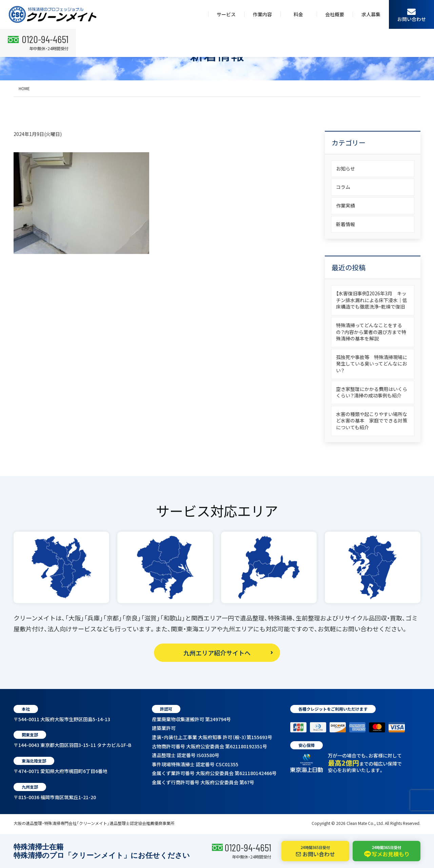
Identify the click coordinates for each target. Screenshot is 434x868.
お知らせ (346, 169)
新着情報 (346, 224)
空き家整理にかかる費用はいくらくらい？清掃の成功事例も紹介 (372, 392)
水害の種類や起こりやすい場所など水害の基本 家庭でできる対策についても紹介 (372, 421)
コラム (343, 187)
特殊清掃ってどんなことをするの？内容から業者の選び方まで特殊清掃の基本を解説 (371, 332)
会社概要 (335, 14)
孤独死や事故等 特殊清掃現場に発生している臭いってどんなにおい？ (372, 364)
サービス (226, 14)
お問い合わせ (412, 15)
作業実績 (346, 205)
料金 (298, 14)
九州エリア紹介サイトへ (217, 653)
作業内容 (262, 14)
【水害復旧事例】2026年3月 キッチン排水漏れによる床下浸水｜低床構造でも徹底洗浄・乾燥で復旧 (372, 300)
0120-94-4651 (248, 847)
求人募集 (371, 14)
